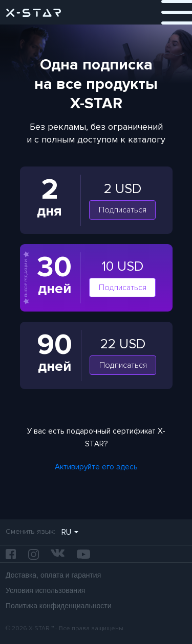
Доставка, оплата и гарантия (53, 575)
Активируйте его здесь (96, 467)
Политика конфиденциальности (59, 606)
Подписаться (123, 210)
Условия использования (45, 590)
